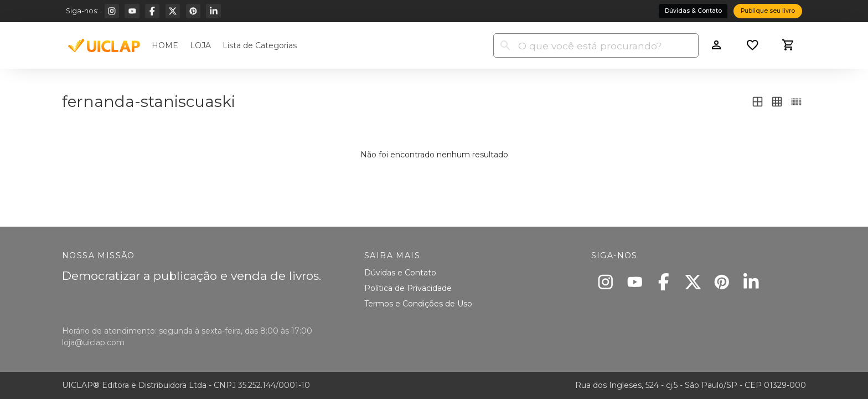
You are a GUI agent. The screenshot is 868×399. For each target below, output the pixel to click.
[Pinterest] (193, 11)
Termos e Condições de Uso (418, 304)
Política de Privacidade (408, 288)
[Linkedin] (213, 11)
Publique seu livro (768, 11)
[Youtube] (132, 11)
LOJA (200, 45)
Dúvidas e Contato (400, 273)
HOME (165, 45)
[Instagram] (112, 11)
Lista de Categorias (260, 45)
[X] (173, 11)
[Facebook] (152, 11)
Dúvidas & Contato (693, 11)
